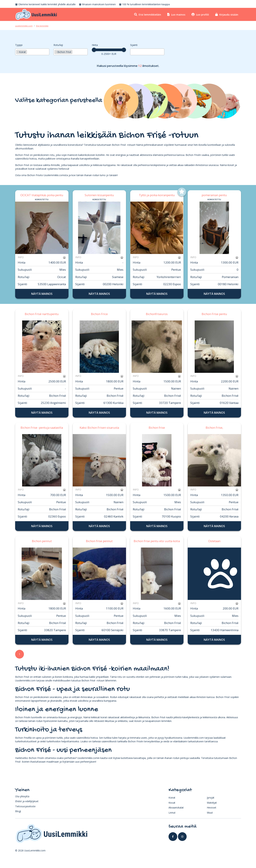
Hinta (95, 45)
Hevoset (212, 808)
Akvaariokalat (176, 808)
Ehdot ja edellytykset (27, 801)
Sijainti (134, 45)
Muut (210, 813)
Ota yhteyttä (22, 796)
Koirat (172, 798)
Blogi (18, 811)
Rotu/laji (58, 45)
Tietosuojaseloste (25, 806)
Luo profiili (200, 15)
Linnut (172, 813)
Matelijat (212, 803)
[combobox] (32, 52)
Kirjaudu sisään (227, 15)
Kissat (172, 803)
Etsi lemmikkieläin (148, 15)
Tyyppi (19, 45)
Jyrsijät (211, 798)
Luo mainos (176, 15)
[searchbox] (29, 51)
